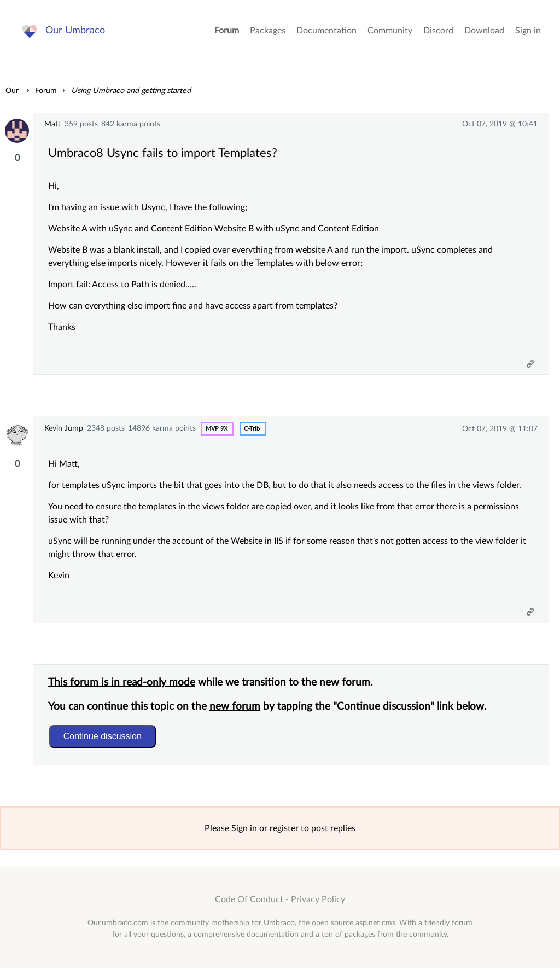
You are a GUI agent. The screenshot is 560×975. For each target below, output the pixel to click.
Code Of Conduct (249, 907)
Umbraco (279, 930)
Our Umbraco (76, 33)
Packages (268, 33)
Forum (227, 33)
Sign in (528, 33)
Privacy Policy (318, 907)
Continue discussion (104, 742)
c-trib (252, 431)
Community (390, 33)
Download (484, 33)
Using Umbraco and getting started (131, 91)
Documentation (326, 33)
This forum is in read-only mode (123, 688)
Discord (438, 33)
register (284, 835)
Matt (52, 124)
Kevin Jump (64, 431)
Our (12, 91)
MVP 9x (217, 431)
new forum (237, 712)
